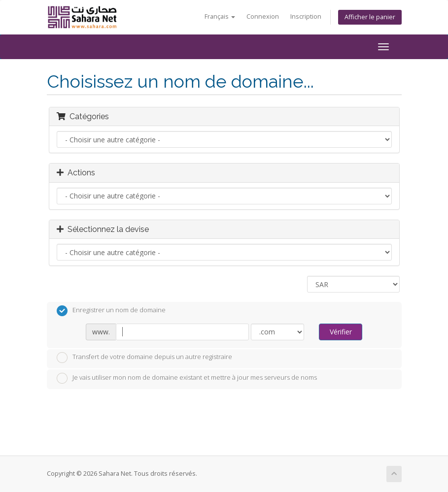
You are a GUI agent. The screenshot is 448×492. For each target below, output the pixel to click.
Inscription (306, 16)
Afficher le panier (370, 17)
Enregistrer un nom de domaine (111, 311)
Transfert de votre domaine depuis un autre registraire (144, 358)
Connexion (263, 16)
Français (220, 16)
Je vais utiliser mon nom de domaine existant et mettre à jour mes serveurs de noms (187, 378)
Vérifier (341, 332)
